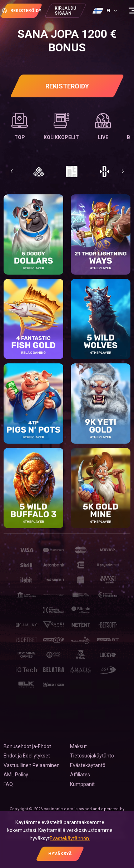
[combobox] (106, 11)
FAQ (8, 784)
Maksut (78, 746)
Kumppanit (82, 784)
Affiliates (80, 775)
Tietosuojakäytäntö (92, 756)
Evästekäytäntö (88, 765)
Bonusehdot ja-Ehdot (27, 746)
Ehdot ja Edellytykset (27, 756)
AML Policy (16, 775)
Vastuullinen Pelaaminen (32, 765)
